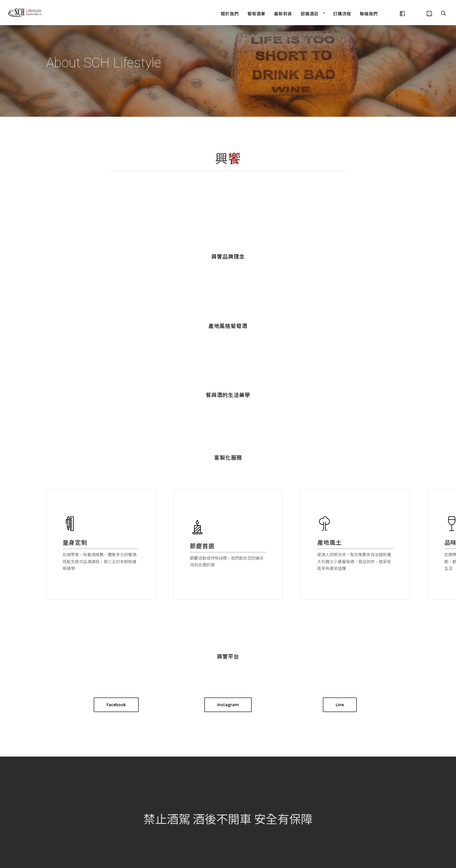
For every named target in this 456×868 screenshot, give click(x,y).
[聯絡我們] (369, 13)
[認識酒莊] (312, 13)
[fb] (395, 13)
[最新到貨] (283, 13)
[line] (422, 13)
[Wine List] (256, 13)
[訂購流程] (342, 13)
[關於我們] (230, 13)
